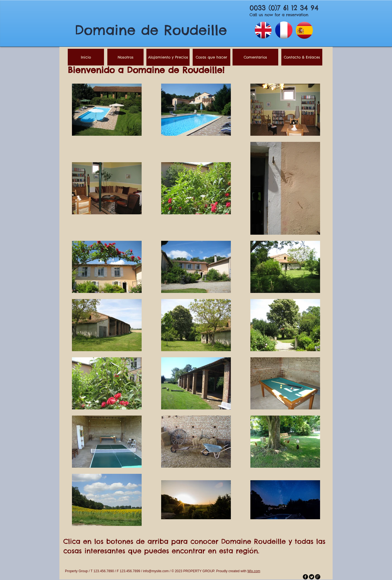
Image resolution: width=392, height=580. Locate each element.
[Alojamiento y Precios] (168, 57)
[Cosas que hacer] (211, 57)
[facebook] (305, 577)
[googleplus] (318, 577)
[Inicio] (86, 57)
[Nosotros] (125, 57)
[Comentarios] (255, 57)
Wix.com (254, 571)
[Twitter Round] (312, 577)
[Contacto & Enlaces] (302, 57)
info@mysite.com (156, 571)
